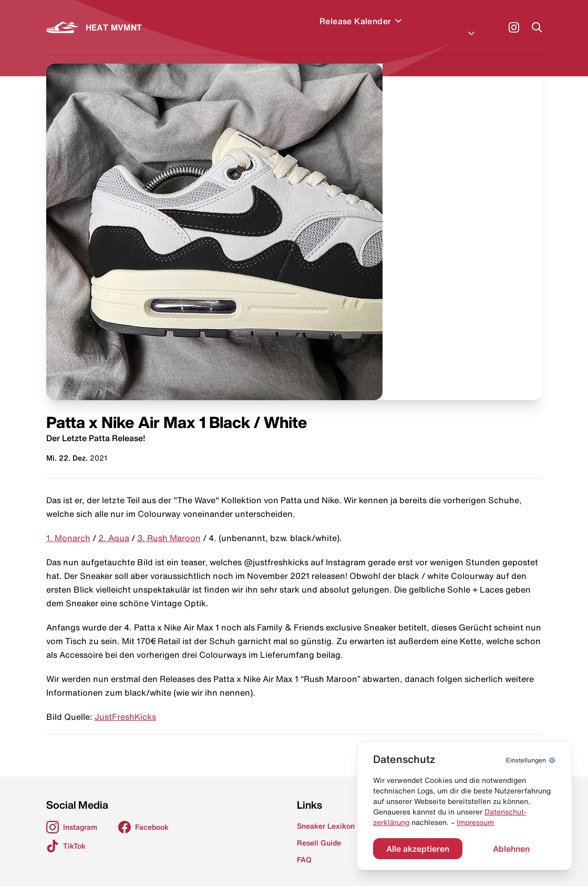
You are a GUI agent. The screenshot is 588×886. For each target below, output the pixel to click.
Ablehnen (511, 849)
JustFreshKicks (125, 704)
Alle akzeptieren (418, 849)
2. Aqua (114, 525)
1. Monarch (68, 525)
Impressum (475, 822)
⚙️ (531, 760)
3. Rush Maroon (169, 525)
